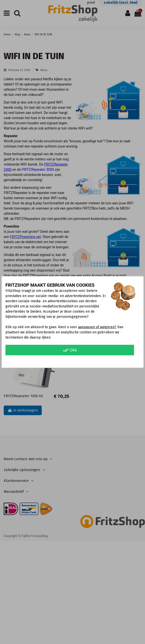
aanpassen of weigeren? (97, 327)
